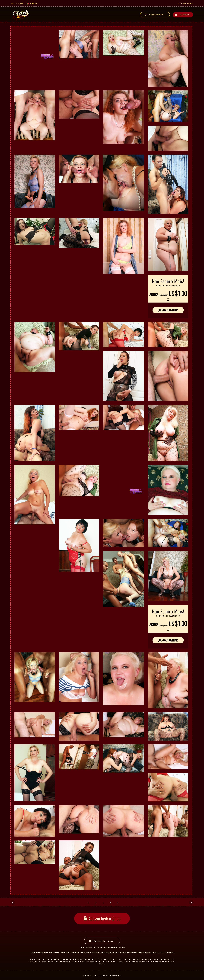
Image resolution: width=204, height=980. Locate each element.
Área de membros (187, 3)
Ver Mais (122, 947)
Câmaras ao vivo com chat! (156, 15)
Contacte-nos (75, 952)
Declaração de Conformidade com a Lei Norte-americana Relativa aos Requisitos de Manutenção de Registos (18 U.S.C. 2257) (122, 952)
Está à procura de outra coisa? (103, 941)
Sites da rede (18, 4)
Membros (89, 947)
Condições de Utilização (39, 952)
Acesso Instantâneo (184, 15)
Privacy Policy (170, 952)
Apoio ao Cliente (54, 952)
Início (82, 947)
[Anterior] (13, 902)
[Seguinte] (191, 902)
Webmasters (65, 952)
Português (33, 4)
